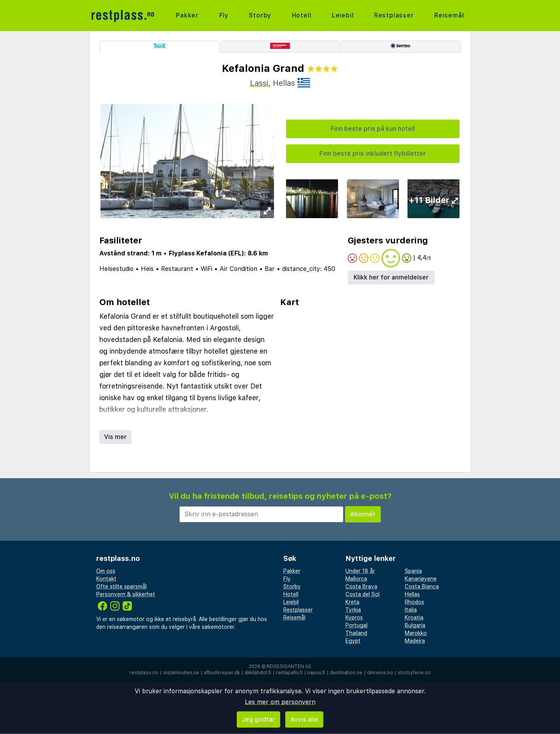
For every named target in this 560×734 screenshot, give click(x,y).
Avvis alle (304, 719)
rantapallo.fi (289, 673)
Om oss (106, 571)
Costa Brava (361, 587)
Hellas (412, 594)
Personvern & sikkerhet (126, 594)
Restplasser (394, 15)
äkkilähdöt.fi (258, 673)
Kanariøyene (421, 579)
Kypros (354, 618)
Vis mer (115, 437)
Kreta (352, 602)
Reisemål (449, 15)
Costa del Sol (362, 594)
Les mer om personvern (280, 702)
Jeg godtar (258, 719)
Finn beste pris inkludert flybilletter (373, 154)
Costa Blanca (422, 587)
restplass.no (144, 673)
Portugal (356, 625)
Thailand (356, 633)
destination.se (346, 673)
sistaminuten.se (181, 673)
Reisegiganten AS (289, 666)
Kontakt (106, 579)
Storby (260, 15)
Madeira (415, 641)
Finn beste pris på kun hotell (373, 129)
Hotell (302, 15)
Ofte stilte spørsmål (121, 587)
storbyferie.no (414, 673)
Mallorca (356, 579)
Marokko (416, 633)
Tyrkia (353, 610)
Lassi (259, 83)
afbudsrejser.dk (222, 673)
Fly (224, 15)
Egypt (353, 641)
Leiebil (343, 15)
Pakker (187, 15)
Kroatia (414, 618)
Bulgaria (415, 625)
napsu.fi (316, 673)
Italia (411, 610)
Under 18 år (360, 571)
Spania (413, 571)
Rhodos (414, 602)
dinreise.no (380, 673)
